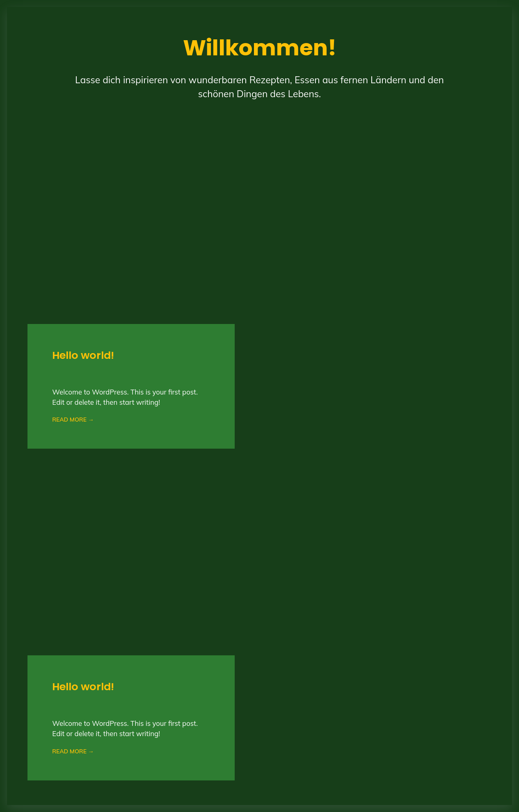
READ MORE (73, 420)
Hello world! (83, 355)
